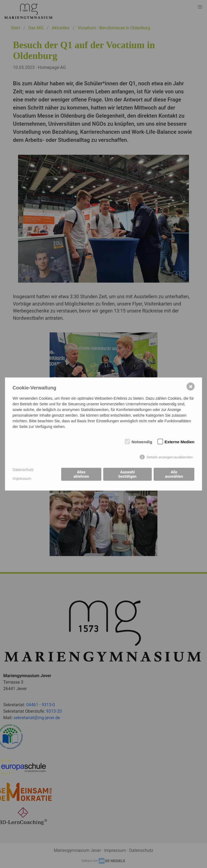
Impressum (22, 479)
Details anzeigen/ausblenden (170, 457)
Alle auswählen (174, 474)
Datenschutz (23, 470)
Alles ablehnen (81, 474)
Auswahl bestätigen (128, 474)
